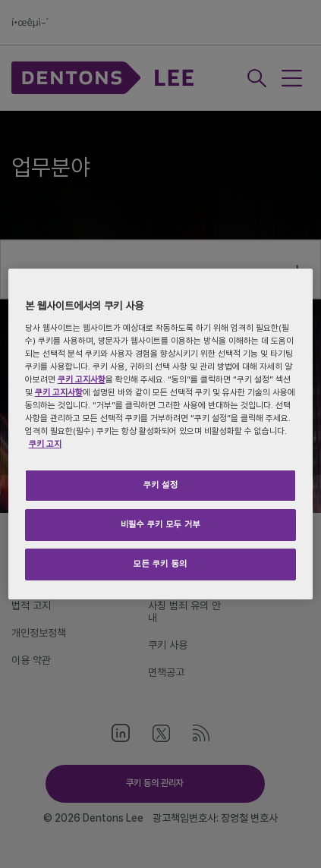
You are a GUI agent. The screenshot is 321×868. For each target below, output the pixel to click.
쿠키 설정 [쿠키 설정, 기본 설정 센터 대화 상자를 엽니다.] (161, 485)
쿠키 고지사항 (82, 379)
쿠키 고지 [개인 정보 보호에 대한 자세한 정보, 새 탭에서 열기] (45, 444)
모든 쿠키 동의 (160, 564)
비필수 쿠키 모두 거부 (161, 524)
